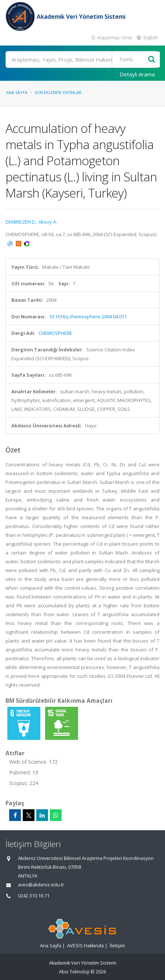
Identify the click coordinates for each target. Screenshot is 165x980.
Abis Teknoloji (74, 972)
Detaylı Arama (137, 74)
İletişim (117, 946)
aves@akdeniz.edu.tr (41, 885)
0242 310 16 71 (34, 896)
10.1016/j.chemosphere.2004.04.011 (88, 317)
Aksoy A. (48, 222)
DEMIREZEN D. (21, 222)
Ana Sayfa (17, 92)
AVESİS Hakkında (85, 946)
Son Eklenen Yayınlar (58, 92)
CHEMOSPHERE (55, 333)
